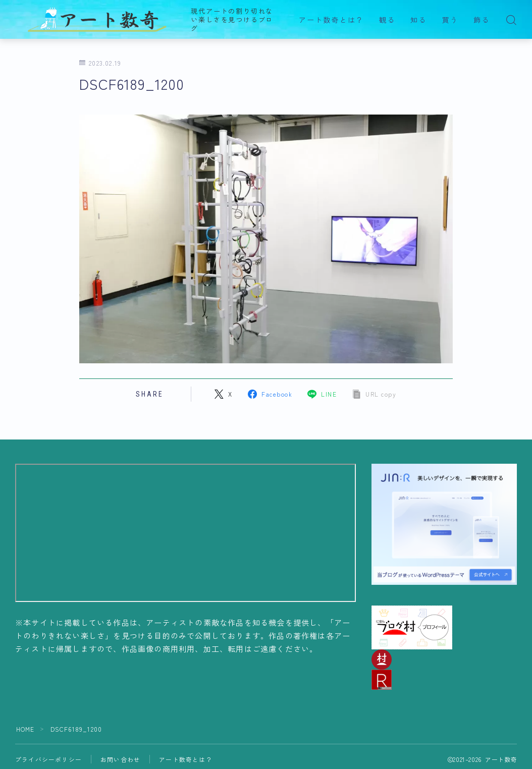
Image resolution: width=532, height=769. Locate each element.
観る (387, 20)
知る (418, 20)
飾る (482, 20)
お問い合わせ (120, 759)
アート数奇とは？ (331, 20)
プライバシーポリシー (48, 759)
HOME (25, 729)
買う (450, 20)
